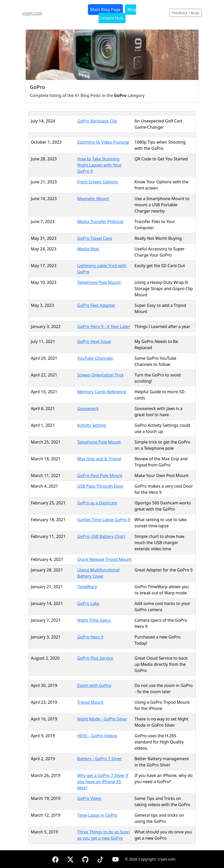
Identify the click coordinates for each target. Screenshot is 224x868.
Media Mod (88, 249)
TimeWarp (87, 587)
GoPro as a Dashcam (97, 503)
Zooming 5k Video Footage (103, 142)
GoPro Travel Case (95, 238)
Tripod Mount (90, 702)
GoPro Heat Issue (94, 341)
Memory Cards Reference (102, 392)
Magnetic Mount (93, 199)
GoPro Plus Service (95, 658)
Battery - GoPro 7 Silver (100, 759)
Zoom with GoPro (94, 685)
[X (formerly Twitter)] (70, 859)
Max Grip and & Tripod (99, 459)
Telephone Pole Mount (99, 282)
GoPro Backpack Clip (97, 121)
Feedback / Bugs (186, 13)
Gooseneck (88, 408)
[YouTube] (115, 859)
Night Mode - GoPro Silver (102, 719)
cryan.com (32, 13)
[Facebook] (55, 859)
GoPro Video (89, 798)
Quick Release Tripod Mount (105, 559)
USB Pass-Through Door (101, 486)
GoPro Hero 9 (90, 637)
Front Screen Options (98, 182)
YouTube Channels (95, 358)
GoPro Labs (88, 603)
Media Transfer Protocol (100, 222)
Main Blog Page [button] (105, 10)
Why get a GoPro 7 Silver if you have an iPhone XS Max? (103, 782)
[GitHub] (85, 859)
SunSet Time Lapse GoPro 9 (104, 520)
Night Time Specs (94, 620)
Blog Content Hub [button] (117, 14)
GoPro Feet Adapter (96, 305)
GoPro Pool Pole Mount (100, 476)
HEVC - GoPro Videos (97, 736)
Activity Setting (92, 425)
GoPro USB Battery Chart (101, 536)
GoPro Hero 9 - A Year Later (104, 326)
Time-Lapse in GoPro (97, 815)
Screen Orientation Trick (101, 375)
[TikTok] (100, 859)
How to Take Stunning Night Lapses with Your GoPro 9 (100, 165)
